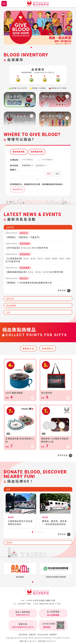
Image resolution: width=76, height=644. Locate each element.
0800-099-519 (23, 615)
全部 (8, 489)
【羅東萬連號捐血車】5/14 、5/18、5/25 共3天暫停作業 (34, 272)
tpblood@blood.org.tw (23, 627)
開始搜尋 (17, 189)
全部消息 (10, 227)
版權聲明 (53, 635)
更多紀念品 (63, 455)
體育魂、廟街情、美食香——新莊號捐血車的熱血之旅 (55, 523)
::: (1, 49)
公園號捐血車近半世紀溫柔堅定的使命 (20, 523)
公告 (8, 312)
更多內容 (62, 290)
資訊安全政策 (43, 635)
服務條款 (33, 635)
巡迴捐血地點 (37, 152)
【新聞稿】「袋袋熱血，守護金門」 (23, 237)
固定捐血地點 (19, 152)
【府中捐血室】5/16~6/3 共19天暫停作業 (27, 248)
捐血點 (9, 543)
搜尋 (49, 174)
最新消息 (10, 299)
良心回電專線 (53, 615)
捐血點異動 (11, 306)
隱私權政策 (23, 635)
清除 (57, 174)
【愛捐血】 (47, 627)
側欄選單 (4, 4)
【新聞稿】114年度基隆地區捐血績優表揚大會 (29, 283)
